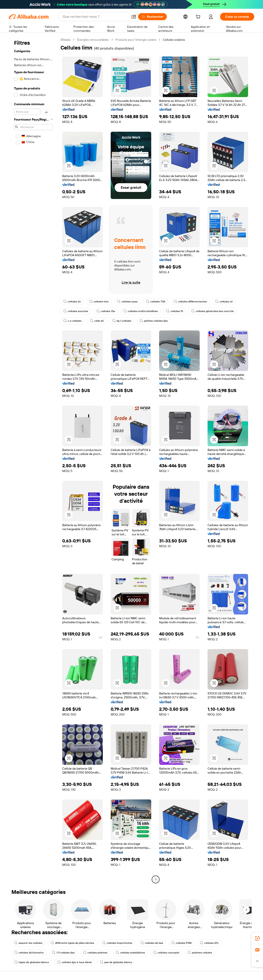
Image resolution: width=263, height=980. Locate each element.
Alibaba (65, 40)
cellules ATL (209, 943)
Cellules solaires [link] (174, 40)
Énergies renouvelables (93, 40)
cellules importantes (117, 943)
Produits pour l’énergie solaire (136, 40)
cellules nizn (99, 302)
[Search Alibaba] (95, 17)
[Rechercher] (152, 17)
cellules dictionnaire (29, 953)
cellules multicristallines (141, 311)
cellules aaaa (127, 302)
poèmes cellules (200, 953)
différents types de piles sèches (72, 943)
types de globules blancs (32, 962)
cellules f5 (175, 311)
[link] (257, 938)
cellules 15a (106, 311)
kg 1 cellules (122, 321)
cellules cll (224, 302)
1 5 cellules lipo (63, 953)
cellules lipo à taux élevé (74, 962)
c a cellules (72, 321)
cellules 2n (72, 302)
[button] (134, 17)
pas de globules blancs (116, 962)
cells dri (97, 321)
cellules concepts (166, 953)
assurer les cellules (28, 943)
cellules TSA (156, 302)
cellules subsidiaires (130, 953)
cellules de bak (152, 943)
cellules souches (76, 311)
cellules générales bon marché (212, 311)
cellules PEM (181, 943)
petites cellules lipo (154, 321)
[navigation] (33, 460)
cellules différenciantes (190, 302)
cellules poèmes (95, 953)
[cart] (199, 17)
